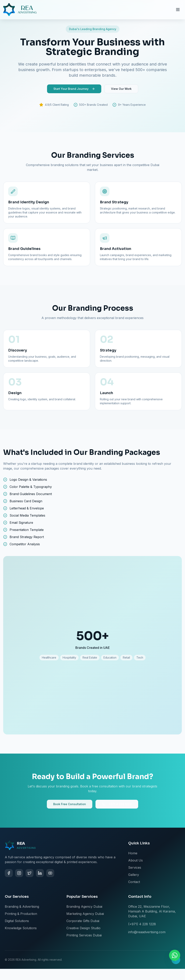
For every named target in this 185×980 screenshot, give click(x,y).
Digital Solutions (17, 921)
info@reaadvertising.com (147, 932)
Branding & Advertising (22, 907)
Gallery (134, 875)
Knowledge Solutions (21, 928)
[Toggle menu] (178, 10)
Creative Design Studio (83, 928)
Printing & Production (21, 914)
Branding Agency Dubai (84, 907)
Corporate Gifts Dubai (83, 921)
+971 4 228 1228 (117, 804)
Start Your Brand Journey (74, 89)
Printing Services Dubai (84, 935)
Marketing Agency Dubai (85, 914)
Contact (134, 882)
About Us (135, 860)
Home (133, 853)
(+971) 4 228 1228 (142, 924)
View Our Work (121, 89)
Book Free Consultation (70, 804)
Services (135, 867)
